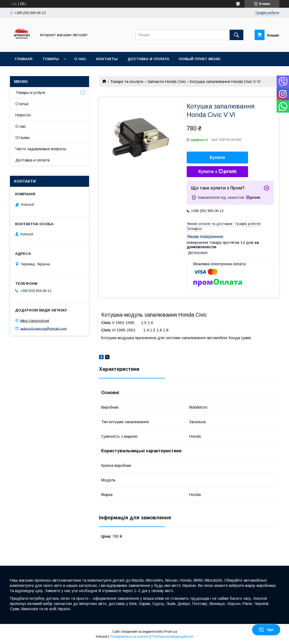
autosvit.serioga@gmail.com (44, 328)
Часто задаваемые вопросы (41, 149)
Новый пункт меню (200, 59)
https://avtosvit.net (35, 321)
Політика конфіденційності (172, 637)
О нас (80, 59)
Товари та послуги (127, 82)
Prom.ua (171, 632)
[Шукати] (236, 35)
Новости (23, 115)
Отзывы (23, 138)
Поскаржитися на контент (129, 637)
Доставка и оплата (148, 59)
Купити (218, 157)
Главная (24, 59)
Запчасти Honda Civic (167, 82)
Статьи (22, 104)
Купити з (217, 172)
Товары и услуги (30, 93)
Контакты (107, 59)
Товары (51, 59)
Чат (266, 630)
